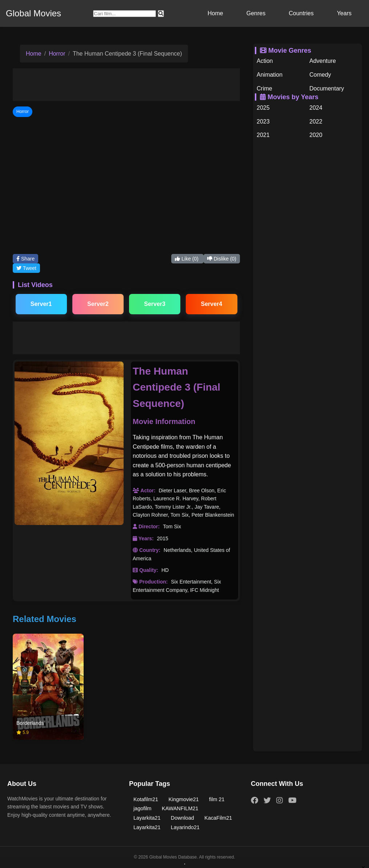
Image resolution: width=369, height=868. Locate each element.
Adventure (323, 61)
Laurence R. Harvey (176, 498)
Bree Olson (202, 490)
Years (344, 13)
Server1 (41, 304)
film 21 (217, 799)
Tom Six (180, 515)
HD (165, 570)
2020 (316, 135)
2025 (263, 108)
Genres (256, 13)
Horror (57, 54)
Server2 (98, 304)
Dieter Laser (172, 490)
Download (183, 818)
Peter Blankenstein (213, 515)
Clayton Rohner (150, 515)
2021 (263, 135)
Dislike (222, 259)
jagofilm (143, 808)
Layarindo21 (185, 827)
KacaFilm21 (218, 818)
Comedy (320, 75)
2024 (316, 108)
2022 (316, 122)
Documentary (327, 88)
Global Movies (33, 13)
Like (187, 259)
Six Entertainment (191, 582)
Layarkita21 (147, 818)
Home (215, 13)
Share (25, 259)
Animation (270, 75)
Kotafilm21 (146, 799)
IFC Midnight (204, 590)
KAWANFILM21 (180, 808)
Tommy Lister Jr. (173, 507)
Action (265, 61)
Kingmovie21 (183, 799)
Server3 (155, 304)
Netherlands (177, 550)
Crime (264, 88)
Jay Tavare (207, 507)
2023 (263, 122)
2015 (163, 538)
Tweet (26, 268)
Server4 (212, 304)
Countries (301, 13)
